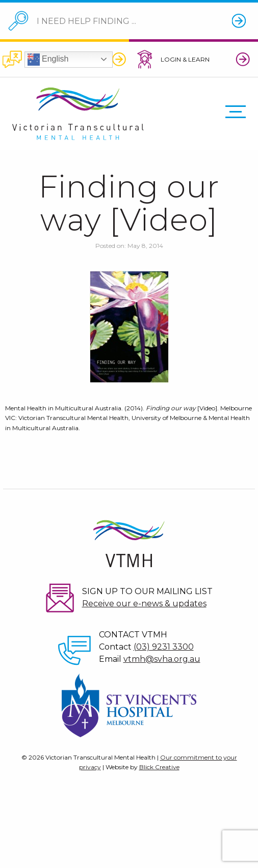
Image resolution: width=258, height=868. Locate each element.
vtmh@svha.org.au (162, 659)
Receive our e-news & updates (144, 604)
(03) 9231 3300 (164, 647)
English (48, 60)
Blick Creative (159, 767)
